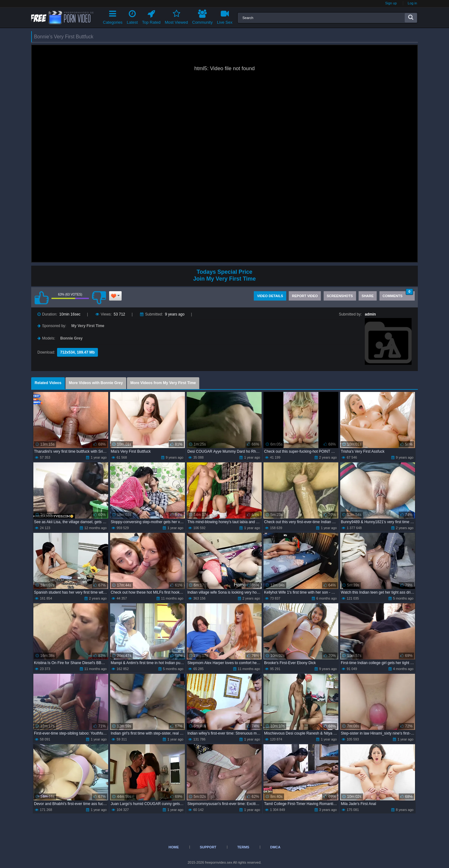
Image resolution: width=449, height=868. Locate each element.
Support (208, 847)
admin (370, 314)
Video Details (270, 296)
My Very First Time (88, 326)
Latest (132, 16)
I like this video (41, 298)
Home (174, 847)
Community (202, 16)
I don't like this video (99, 298)
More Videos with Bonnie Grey (96, 383)
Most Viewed (176, 16)
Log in (413, 3)
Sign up (391, 3)
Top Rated (151, 16)
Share (368, 296)
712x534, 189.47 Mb (77, 352)
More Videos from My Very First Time (163, 383)
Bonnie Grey (71, 338)
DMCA (275, 847)
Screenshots (340, 296)
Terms (243, 847)
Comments (398, 294)
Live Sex (225, 16)
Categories (113, 16)
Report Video (305, 296)
